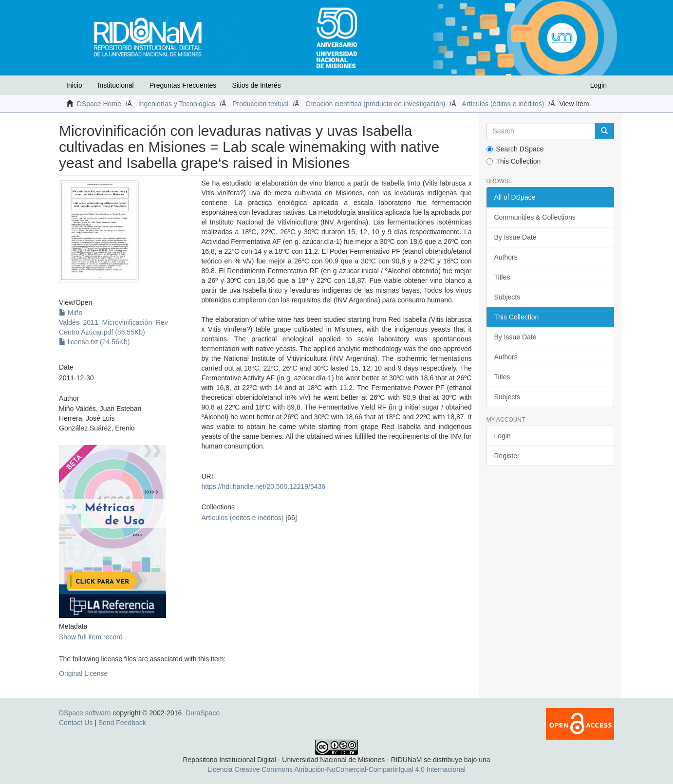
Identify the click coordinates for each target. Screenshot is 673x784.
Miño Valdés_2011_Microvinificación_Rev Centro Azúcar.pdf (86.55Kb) (113, 322)
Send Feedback (122, 723)
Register (507, 456)
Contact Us (76, 723)
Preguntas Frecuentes (183, 85)
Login (503, 436)
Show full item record (91, 637)
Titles (502, 277)
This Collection (514, 161)
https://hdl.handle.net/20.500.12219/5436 (263, 486)
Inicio (74, 85)
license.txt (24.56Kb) (94, 342)
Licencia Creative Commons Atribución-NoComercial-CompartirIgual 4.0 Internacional (336, 769)
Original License (83, 673)
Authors (506, 257)
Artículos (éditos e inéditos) (503, 104)
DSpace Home (99, 104)
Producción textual (260, 104)
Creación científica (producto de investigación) (375, 104)
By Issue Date (515, 237)
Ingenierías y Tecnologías (177, 104)
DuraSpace (203, 713)
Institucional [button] (116, 85)
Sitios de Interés (256, 85)
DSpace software (85, 713)
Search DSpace (515, 149)
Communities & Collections (535, 217)
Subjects (507, 297)
